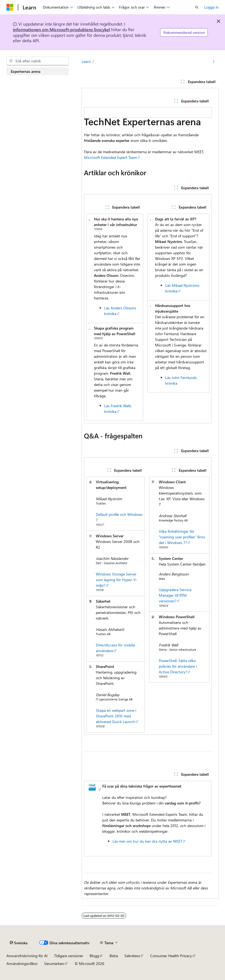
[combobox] (38, 61)
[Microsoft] (10, 7)
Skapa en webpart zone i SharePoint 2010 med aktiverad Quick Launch (116, 716)
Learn (86, 61)
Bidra (114, 956)
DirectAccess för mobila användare (115, 648)
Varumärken (54, 963)
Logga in (211, 7)
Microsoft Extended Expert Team (110, 157)
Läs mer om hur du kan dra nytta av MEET (147, 841)
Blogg (94, 956)
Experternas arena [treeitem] (26, 71)
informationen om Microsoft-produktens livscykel (61, 29)
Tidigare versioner (69, 956)
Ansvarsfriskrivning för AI (27, 956)
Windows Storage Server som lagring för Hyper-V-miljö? (117, 580)
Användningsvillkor (22, 963)
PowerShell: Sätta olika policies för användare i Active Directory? (178, 666)
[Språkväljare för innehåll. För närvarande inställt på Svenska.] (19, 943)
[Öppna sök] (197, 7)
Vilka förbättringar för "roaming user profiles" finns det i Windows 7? (182, 537)
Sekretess (132, 956)
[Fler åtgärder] (214, 62)
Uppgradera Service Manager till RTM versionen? (175, 595)
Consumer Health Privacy (171, 956)
